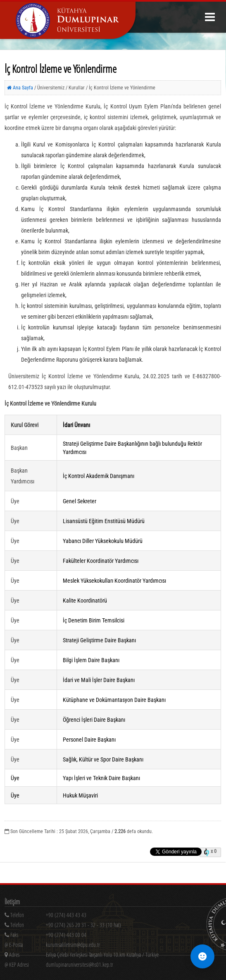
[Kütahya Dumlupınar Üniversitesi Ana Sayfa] (68, 20)
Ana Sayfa (20, 88)
